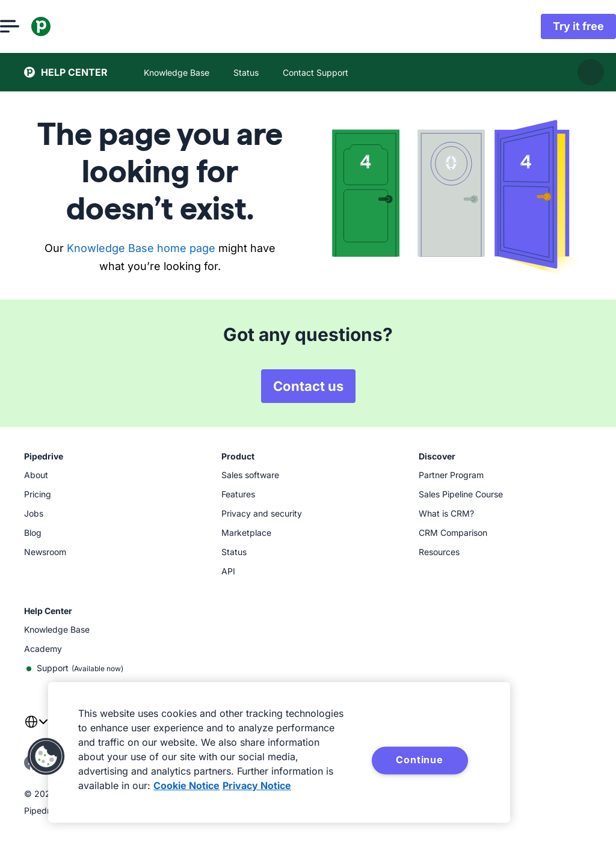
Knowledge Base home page (141, 248)
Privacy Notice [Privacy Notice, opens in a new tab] (257, 785)
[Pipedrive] (65, 26)
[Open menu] (34, 26)
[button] (46, 757)
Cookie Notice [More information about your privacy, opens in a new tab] (186, 785)
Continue (419, 760)
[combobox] (36, 729)
